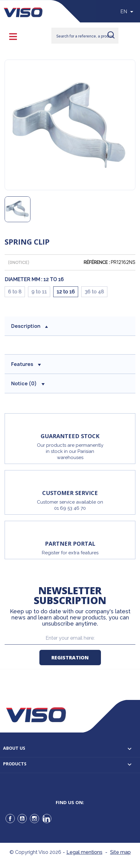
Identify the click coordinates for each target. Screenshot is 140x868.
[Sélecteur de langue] (128, 12)
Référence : (97, 262)
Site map (120, 852)
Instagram (34, 819)
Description (30, 326)
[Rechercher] (85, 36)
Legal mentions (84, 852)
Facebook (10, 819)
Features (26, 364)
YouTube (22, 819)
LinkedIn (47, 819)
